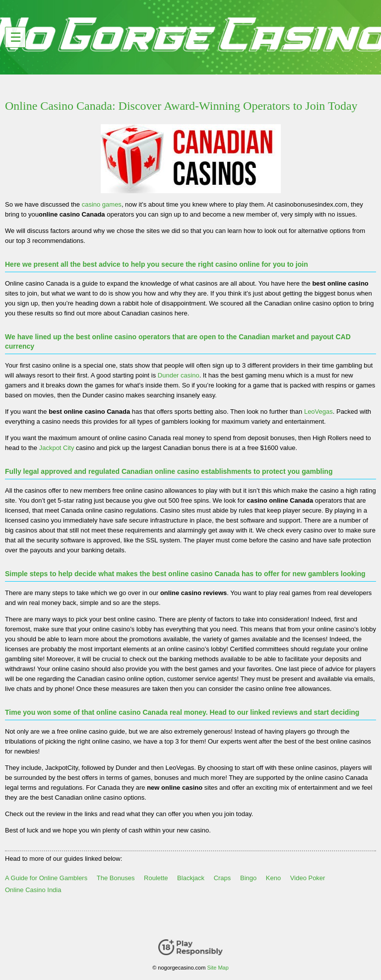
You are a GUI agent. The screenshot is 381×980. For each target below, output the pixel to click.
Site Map (218, 968)
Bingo (248, 878)
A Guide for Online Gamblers (46, 878)
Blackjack (191, 878)
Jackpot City (57, 448)
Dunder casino (179, 375)
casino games (102, 204)
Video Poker (308, 878)
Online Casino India (33, 890)
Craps (222, 878)
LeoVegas (318, 412)
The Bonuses (116, 878)
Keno (273, 878)
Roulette (156, 878)
